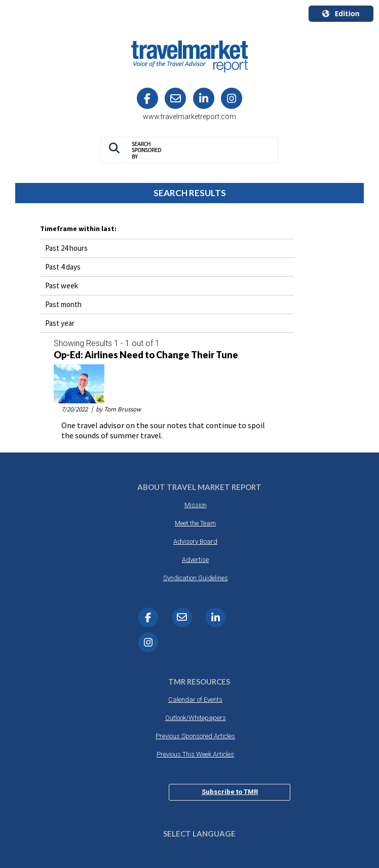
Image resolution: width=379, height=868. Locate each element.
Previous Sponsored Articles (195, 736)
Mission (196, 505)
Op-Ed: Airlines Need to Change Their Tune (146, 355)
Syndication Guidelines (196, 578)
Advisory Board (195, 541)
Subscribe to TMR (230, 792)
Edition (341, 13)
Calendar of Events (195, 700)
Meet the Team (195, 523)
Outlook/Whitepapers (196, 718)
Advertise (195, 560)
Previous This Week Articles (195, 754)
